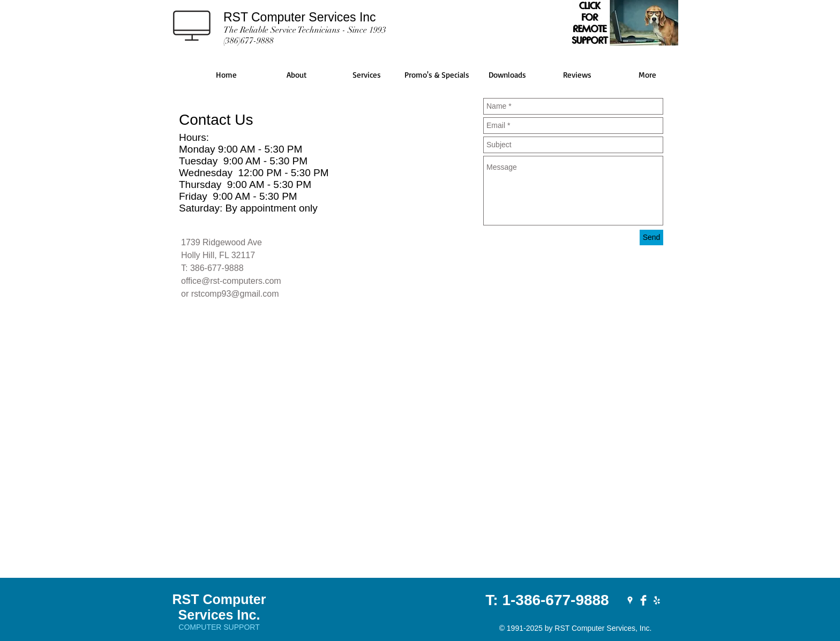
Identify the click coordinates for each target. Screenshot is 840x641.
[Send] (651, 237)
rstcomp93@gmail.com (235, 294)
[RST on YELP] (657, 600)
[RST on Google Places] (630, 600)
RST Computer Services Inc (300, 17)
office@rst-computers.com (231, 281)
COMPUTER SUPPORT (219, 627)
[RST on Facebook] (643, 600)
